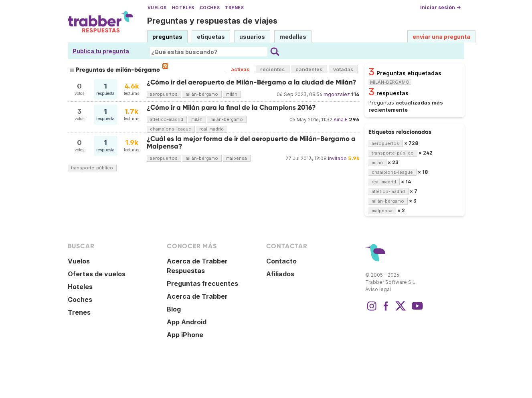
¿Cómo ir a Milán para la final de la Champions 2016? (231, 108)
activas (240, 69)
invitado (337, 158)
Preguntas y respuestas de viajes (212, 21)
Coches (210, 8)
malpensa (237, 158)
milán (232, 94)
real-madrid (211, 129)
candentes (309, 69)
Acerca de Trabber (197, 296)
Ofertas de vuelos (97, 274)
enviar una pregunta (441, 37)
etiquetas (211, 37)
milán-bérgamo (202, 94)
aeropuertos (164, 94)
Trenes (234, 8)
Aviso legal (378, 289)
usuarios (252, 37)
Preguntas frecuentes (202, 283)
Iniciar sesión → (440, 7)
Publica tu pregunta (101, 51)
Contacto (281, 261)
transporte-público (92, 168)
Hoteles (183, 8)
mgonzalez (337, 94)
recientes (272, 69)
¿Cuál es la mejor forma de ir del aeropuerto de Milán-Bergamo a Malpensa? (251, 142)
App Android (187, 322)
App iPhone (185, 335)
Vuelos (157, 8)
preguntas (167, 37)
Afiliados (280, 274)
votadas (343, 69)
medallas (293, 37)
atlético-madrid (167, 119)
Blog (174, 309)
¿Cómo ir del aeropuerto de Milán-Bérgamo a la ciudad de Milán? (252, 82)
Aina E (341, 120)
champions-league (171, 129)
